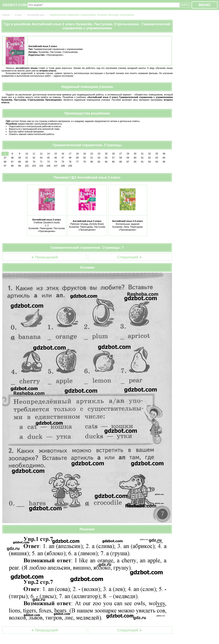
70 (34, 162)
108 (63, 166)
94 (157, 162)
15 (56, 154)
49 (77, 158)
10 (27, 154)
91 (142, 162)
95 (164, 162)
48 (70, 158)
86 (121, 162)
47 (63, 158)
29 (128, 154)
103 (34, 166)
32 (150, 154)
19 (85, 154)
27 (121, 154)
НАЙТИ (185, 5)
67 (12, 162)
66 (5, 162)
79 (85, 162)
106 (48, 166)
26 (113, 154)
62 (150, 158)
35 (157, 154)
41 (27, 158)
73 (48, 162)
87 (128, 162)
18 (77, 154)
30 (135, 154)
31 (142, 154)
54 (99, 158)
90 (135, 162)
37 (5, 158)
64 (164, 158)
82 (99, 162)
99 (20, 166)
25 (106, 154)
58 (121, 158)
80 (92, 162)
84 (106, 162)
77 (77, 162)
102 (27, 166)
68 (20, 162)
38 (12, 158)
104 (41, 166)
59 (128, 158)
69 (27, 162)
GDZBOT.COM (14, 5)
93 (150, 162)
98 (12, 166)
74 (56, 162)
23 (99, 154)
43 (41, 158)
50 (85, 158)
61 (142, 158)
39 (20, 158)
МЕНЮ (204, 5)
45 (48, 158)
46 (56, 158)
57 (113, 158)
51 (92, 158)
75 (63, 162)
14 (48, 154)
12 (41, 154)
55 (106, 158)
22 (92, 154)
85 (113, 162)
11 (34, 154)
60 (135, 158)
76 (70, 162)
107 (56, 166)
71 (41, 162)
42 (34, 158)
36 (164, 154)
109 (70, 166)
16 (63, 154)
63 (157, 158)
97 (5, 166)
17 (70, 154)
